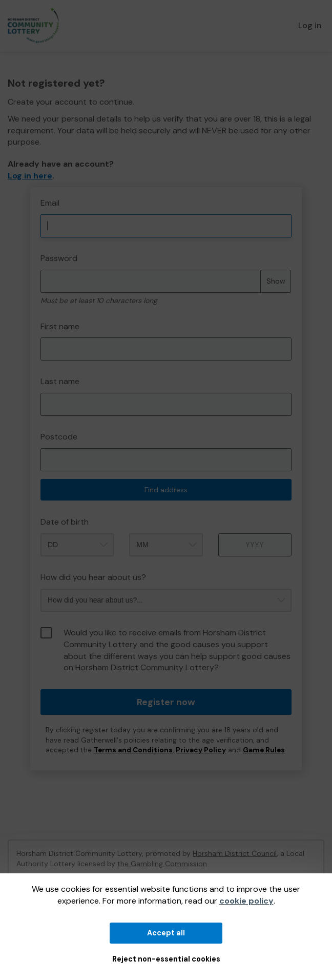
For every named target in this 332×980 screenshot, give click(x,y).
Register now (166, 702)
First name (60, 326)
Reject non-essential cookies (166, 959)
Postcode (59, 437)
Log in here (30, 176)
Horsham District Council (235, 853)
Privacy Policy (201, 750)
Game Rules (264, 750)
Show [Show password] (276, 281)
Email (50, 203)
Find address (166, 490)
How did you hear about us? (93, 577)
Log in (310, 25)
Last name (60, 381)
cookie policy (246, 901)
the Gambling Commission (162, 864)
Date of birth (65, 522)
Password (59, 258)
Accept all (166, 933)
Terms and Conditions (133, 750)
